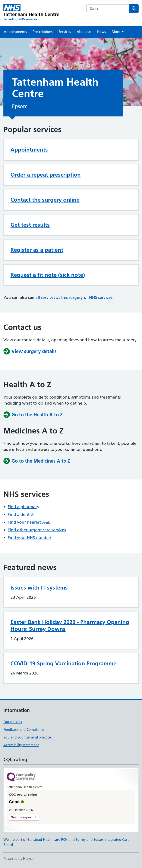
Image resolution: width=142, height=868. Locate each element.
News (101, 32)
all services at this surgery (59, 297)
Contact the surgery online (45, 200)
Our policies (13, 722)
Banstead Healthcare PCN (48, 840)
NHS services (101, 297)
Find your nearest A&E (29, 522)
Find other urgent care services (37, 530)
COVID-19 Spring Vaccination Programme (63, 663)
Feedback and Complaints (24, 730)
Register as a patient (37, 250)
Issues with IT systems (39, 588)
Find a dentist (21, 514)
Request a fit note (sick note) (48, 275)
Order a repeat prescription (46, 175)
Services (65, 32)
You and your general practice (27, 737)
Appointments (15, 32)
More (118, 32)
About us (84, 32)
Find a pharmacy (23, 507)
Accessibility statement (21, 745)
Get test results (30, 225)
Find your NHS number (29, 538)
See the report (22, 817)
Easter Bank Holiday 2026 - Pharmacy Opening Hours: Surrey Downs (70, 625)
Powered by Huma (18, 859)
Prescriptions (43, 32)
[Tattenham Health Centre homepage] (31, 13)
